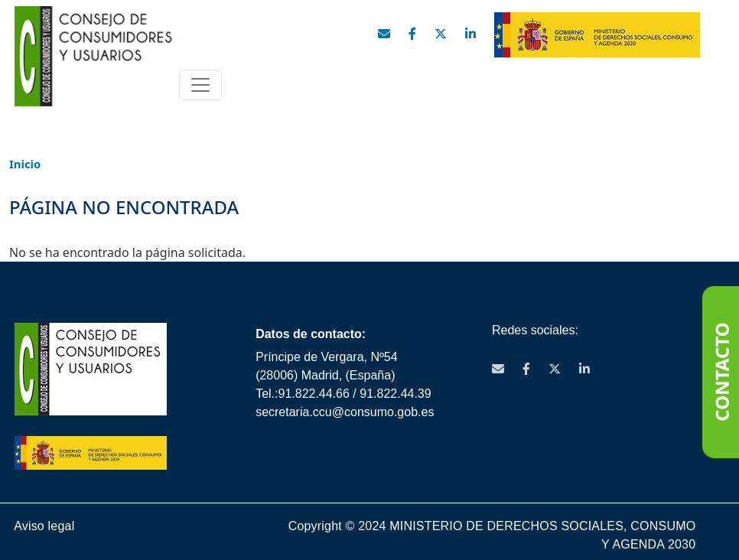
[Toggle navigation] (200, 85)
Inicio (25, 164)
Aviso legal (44, 527)
